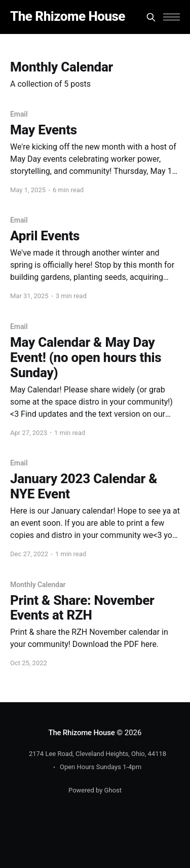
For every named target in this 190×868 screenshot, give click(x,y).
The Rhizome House (68, 16)
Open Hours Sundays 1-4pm (101, 767)
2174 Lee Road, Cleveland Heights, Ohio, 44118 (98, 754)
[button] (172, 17)
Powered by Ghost (95, 790)
